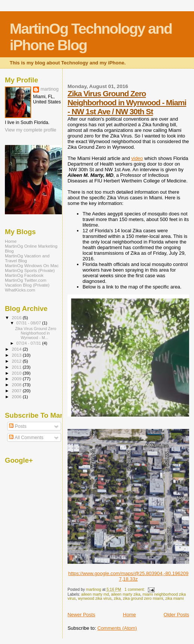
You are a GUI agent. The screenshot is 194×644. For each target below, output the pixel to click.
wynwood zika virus (95, 598)
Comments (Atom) (117, 628)
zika (117, 598)
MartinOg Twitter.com (26, 280)
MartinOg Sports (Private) (30, 270)
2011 (17, 367)
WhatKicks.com (20, 290)
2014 (17, 349)
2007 (17, 391)
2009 (17, 379)
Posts (18, 426)
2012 (17, 361)
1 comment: (135, 589)
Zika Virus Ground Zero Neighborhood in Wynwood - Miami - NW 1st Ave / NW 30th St (127, 102)
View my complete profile (31, 130)
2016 (17, 318)
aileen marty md (95, 594)
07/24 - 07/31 (29, 343)
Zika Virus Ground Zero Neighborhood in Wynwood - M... (36, 333)
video (137, 158)
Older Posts (176, 615)
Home (130, 615)
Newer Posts (81, 615)
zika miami (174, 598)
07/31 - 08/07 (29, 323)
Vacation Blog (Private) (27, 285)
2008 (17, 385)
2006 (17, 397)
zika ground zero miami (143, 598)
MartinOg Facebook (24, 275)
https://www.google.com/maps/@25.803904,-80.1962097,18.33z (128, 576)
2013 (17, 355)
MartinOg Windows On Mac (32, 265)
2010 (17, 373)
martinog (50, 89)
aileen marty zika (126, 594)
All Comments (26, 438)
